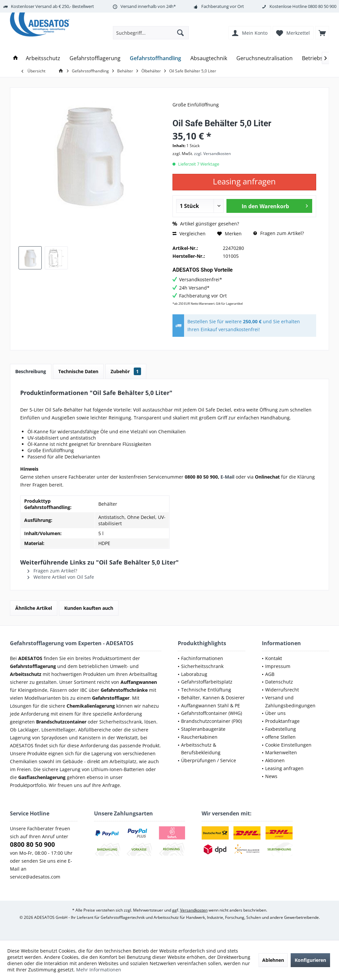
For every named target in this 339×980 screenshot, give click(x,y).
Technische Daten (78, 371)
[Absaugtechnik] (209, 58)
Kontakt (274, 658)
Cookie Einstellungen (288, 745)
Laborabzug (194, 674)
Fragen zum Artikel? (279, 233)
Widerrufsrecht (282, 690)
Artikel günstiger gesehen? (206, 224)
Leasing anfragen (284, 768)
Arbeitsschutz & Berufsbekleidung (201, 749)
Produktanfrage (282, 721)
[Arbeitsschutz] (43, 58)
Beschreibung (31, 371)
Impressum (278, 666)
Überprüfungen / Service (209, 760)
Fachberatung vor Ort (223, 6)
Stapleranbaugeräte (203, 729)
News (271, 776)
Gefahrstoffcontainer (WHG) (212, 713)
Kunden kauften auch (89, 608)
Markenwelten (281, 752)
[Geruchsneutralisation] (265, 58)
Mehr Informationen (99, 970)
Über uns (275, 713)
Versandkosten (194, 910)
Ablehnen (273, 960)
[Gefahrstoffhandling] (155, 58)
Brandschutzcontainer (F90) (212, 721)
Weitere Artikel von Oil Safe (61, 577)
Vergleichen (189, 234)
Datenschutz (279, 682)
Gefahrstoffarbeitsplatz (207, 682)
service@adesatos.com (35, 877)
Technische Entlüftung (206, 690)
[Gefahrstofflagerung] (95, 58)
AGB (270, 674)
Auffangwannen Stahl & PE (211, 706)
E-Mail (227, 477)
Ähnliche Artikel (34, 608)
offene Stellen (280, 737)
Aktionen (275, 760)
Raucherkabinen (199, 737)
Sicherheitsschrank (202, 666)
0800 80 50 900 (322, 6)
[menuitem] (322, 33)
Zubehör (126, 371)
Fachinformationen (202, 658)
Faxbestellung (281, 729)
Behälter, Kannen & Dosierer (213, 698)
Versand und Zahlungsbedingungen (290, 702)
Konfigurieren (310, 960)
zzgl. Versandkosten (212, 154)
